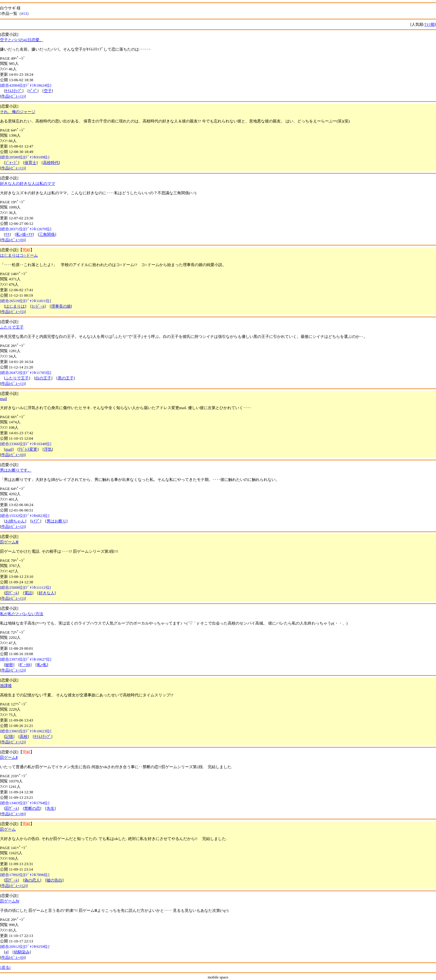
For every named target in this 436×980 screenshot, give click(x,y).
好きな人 (47, 593)
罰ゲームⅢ (9, 542)
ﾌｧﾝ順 (430, 24)
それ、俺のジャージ (18, 112)
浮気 (48, 449)
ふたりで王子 (12, 327)
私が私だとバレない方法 (22, 614)
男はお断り (56, 521)
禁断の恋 (32, 808)
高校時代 (51, 163)
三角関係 (47, 234)
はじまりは (15, 306)
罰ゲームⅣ (10, 901)
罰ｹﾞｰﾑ (11, 593)
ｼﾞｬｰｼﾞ (12, 163)
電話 (28, 593)
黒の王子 (66, 378)
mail (3, 399)
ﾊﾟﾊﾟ (33, 91)
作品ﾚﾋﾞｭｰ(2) (13, 527)
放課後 (6, 686)
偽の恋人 (32, 880)
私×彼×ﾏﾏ (24, 234)
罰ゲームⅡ (9, 757)
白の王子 (43, 378)
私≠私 (42, 665)
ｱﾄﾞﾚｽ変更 (28, 449)
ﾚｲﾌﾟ (36, 521)
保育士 (30, 163)
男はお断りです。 (16, 470)
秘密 (9, 665)
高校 (24, 737)
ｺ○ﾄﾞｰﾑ (38, 306)
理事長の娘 (61, 306)
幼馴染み (22, 952)
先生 (51, 808)
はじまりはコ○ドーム (19, 255)
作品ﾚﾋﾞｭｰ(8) (13, 814)
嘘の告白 (54, 880)
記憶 (9, 737)
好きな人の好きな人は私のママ (28, 183)
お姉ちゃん (15, 521)
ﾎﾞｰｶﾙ (25, 665)
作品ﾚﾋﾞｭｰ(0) (13, 240)
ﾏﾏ (7, 234)
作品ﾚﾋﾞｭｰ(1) (13, 96)
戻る (5, 967)
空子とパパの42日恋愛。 (22, 40)
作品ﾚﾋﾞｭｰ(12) (14, 886)
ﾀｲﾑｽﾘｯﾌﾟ (14, 91)
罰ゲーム (8, 829)
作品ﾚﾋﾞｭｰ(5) (13, 312)
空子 (48, 91)
